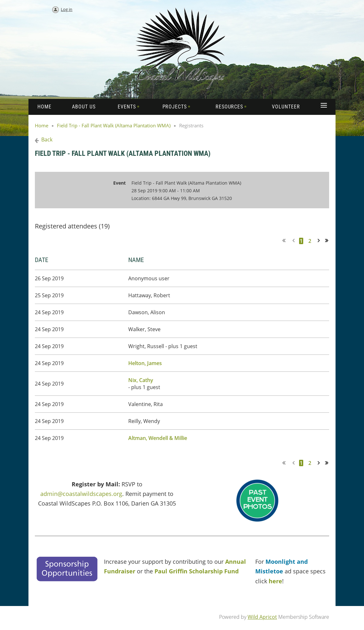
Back (47, 140)
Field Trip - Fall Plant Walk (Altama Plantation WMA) (114, 125)
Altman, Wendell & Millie (158, 438)
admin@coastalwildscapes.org (81, 494)
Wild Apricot (262, 617)
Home (42, 125)
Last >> (329, 241)
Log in (67, 9)
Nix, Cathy (141, 380)
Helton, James (145, 363)
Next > (320, 241)
